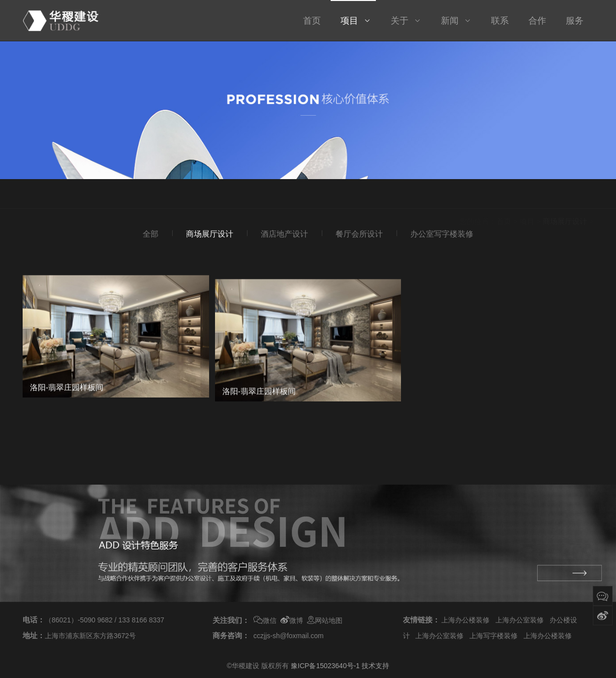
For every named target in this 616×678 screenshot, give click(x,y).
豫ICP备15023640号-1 (325, 666)
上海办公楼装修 (465, 620)
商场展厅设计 (565, 196)
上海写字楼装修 (493, 636)
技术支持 (375, 666)
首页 (504, 196)
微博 (292, 620)
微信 (265, 620)
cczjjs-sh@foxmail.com (289, 636)
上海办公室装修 (520, 620)
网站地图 (325, 620)
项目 (527, 196)
